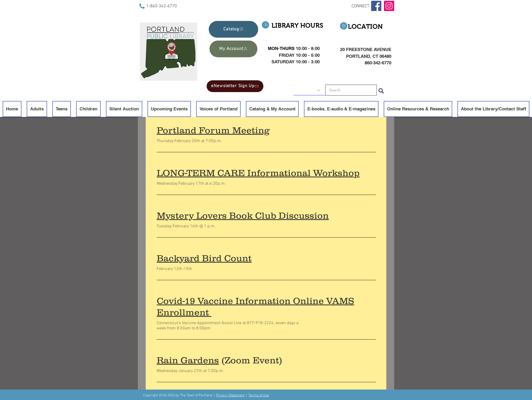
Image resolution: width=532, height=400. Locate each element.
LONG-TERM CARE (201, 173)
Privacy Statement (230, 395)
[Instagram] (389, 6)
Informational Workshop (303, 173)
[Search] (381, 91)
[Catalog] (233, 29)
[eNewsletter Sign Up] (235, 86)
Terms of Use (259, 395)
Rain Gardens (188, 360)
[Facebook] (376, 6)
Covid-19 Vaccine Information (224, 301)
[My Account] (233, 49)
